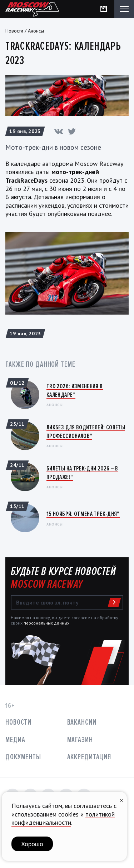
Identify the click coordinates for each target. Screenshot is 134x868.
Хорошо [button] (32, 844)
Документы (23, 757)
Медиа (15, 740)
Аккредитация (89, 757)
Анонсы (36, 31)
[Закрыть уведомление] (121, 800)
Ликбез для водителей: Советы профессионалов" (86, 431)
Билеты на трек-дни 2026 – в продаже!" (82, 472)
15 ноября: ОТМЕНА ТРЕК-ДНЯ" (83, 514)
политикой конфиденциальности (63, 818)
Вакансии (82, 722)
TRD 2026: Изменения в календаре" (75, 390)
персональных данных (46, 623)
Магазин (80, 740)
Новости (14, 31)
